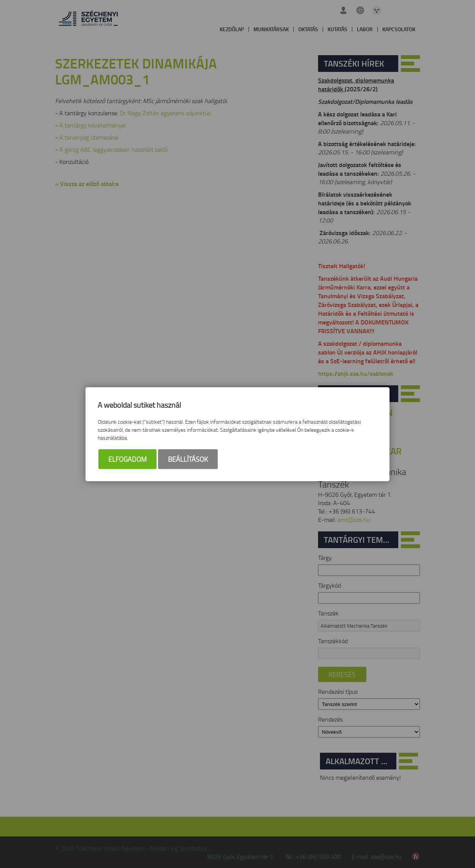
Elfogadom (127, 459)
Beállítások (188, 459)
